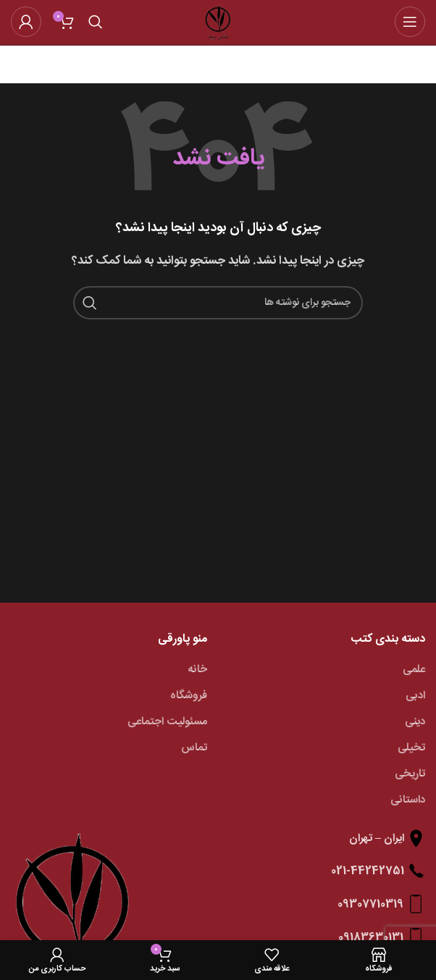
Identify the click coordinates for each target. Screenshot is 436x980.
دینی (415, 722)
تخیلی (411, 748)
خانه (198, 670)
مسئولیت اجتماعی (167, 722)
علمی (414, 670)
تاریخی (410, 774)
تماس (194, 748)
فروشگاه (189, 696)
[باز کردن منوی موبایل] (410, 22)
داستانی (408, 800)
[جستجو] (96, 22)
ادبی (415, 696)
